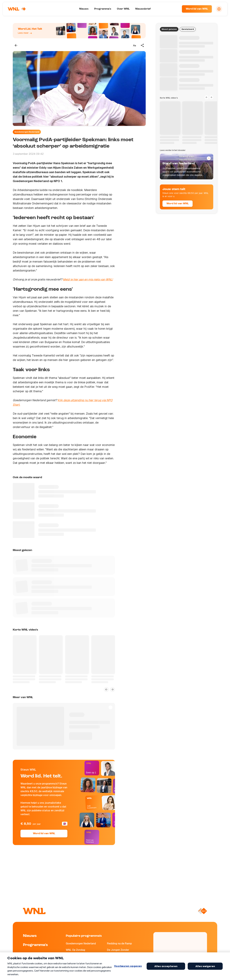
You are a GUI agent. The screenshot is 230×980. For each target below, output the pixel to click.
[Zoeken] (175, 9)
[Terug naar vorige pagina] (16, 45)
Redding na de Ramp (119, 944)
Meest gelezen (169, 29)
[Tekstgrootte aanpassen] (134, 45)
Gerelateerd (188, 29)
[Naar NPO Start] (202, 911)
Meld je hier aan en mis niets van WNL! (88, 279)
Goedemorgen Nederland (27, 132)
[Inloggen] (219, 9)
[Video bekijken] (79, 88)
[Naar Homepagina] (17, 9)
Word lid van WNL (197, 9)
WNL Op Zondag (75, 950)
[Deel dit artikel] (142, 45)
